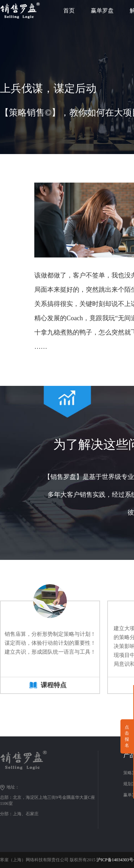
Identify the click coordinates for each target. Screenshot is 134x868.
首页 (69, 11)
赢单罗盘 (102, 11)
